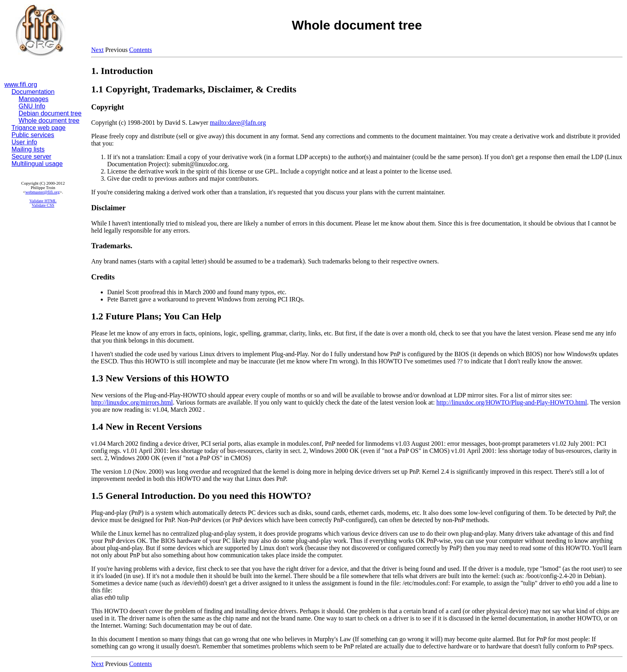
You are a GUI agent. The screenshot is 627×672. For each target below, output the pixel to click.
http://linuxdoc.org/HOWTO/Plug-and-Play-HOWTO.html (512, 402)
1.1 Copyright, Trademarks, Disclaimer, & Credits (194, 89)
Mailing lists (28, 149)
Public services (33, 135)
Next (97, 50)
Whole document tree (49, 121)
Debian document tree (50, 113)
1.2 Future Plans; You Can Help (156, 316)
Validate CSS (43, 205)
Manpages (34, 99)
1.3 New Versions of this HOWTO (160, 378)
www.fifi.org (21, 85)
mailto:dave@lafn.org (238, 123)
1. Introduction (122, 71)
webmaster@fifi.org (42, 192)
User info (24, 142)
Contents (141, 50)
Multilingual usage (37, 164)
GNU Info (32, 106)
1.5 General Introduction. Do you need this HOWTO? (201, 496)
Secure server (32, 157)
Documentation (33, 92)
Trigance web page (39, 128)
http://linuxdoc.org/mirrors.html (132, 402)
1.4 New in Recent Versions (147, 427)
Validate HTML (43, 201)
